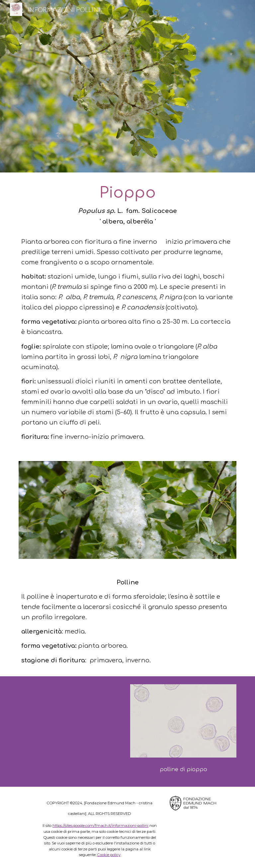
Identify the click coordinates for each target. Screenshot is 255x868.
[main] (127, 313)
